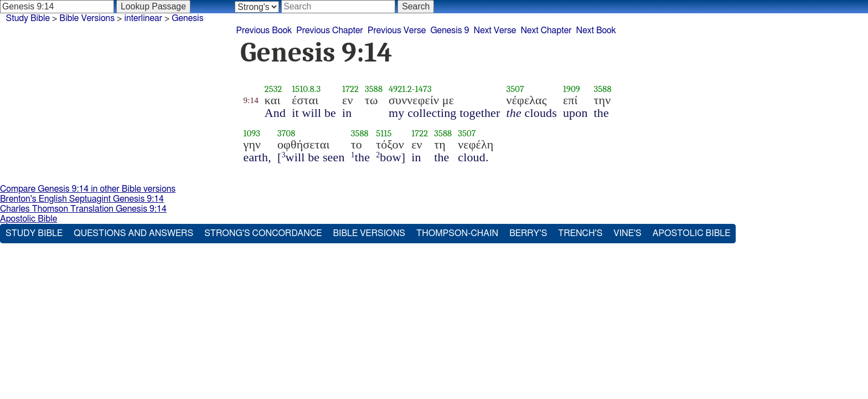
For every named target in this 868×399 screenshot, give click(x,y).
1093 (252, 133)
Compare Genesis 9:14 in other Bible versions (88, 189)
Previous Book (264, 30)
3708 (286, 133)
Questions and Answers (133, 233)
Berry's (528, 233)
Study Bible (28, 18)
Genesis (187, 18)
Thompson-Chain (457, 233)
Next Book (596, 30)
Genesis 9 (449, 30)
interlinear (143, 18)
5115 (384, 133)
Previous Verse (397, 30)
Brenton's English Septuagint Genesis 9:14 (82, 199)
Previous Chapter (330, 30)
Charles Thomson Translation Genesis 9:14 (83, 209)
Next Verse (495, 30)
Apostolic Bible (29, 219)
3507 (515, 89)
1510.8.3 (306, 89)
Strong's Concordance (263, 233)
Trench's (580, 233)
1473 (423, 89)
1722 (350, 89)
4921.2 (400, 89)
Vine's (627, 233)
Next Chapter (546, 30)
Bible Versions (87, 18)
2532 (273, 89)
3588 (374, 89)
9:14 (251, 100)
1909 (572, 89)
